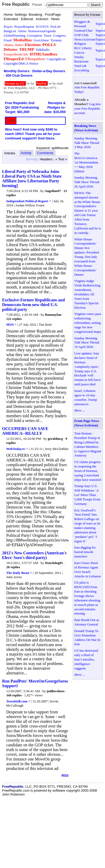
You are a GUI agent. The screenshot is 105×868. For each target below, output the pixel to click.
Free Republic (16, 4)
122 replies (14, 319)
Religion (80, 44)
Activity (26, 153)
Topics (100, 24)
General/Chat (83, 30)
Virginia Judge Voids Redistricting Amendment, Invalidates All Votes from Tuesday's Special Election (87, 294)
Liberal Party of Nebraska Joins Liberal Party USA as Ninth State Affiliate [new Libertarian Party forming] (32, 179)
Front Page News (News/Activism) (87, 423)
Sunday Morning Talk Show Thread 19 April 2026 (87, 343)
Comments (45, 153)
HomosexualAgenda (42, 31)
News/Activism (85, 39)
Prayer (8, 27)
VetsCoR (80, 66)
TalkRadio (43, 50)
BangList (10, 31)
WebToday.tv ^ (17, 449)
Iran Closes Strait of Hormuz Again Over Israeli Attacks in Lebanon (88, 570)
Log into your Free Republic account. (88, 108)
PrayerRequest (24, 27)
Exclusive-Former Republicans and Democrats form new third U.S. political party (33, 305)
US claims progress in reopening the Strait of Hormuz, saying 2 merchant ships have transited (88, 471)
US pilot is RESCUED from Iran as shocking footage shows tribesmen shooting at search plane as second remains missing (87, 598)
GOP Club (81, 35)
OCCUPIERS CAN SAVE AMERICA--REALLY (25, 431)
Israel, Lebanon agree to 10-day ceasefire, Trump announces (86, 397)
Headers (46, 159)
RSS (65, 776)
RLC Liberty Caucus (83, 50)
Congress (59, 35)
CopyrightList (56, 59)
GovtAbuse (41, 40)
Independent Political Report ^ (29, 201)
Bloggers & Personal (82, 24)
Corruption (35, 35)
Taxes (47, 35)
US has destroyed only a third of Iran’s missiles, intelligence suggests (86, 659)
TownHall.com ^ (18, 701)
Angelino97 (53, 191)
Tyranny (56, 40)
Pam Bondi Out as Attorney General (87, 622)
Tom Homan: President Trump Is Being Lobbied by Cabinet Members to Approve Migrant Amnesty (88, 444)
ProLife (55, 27)
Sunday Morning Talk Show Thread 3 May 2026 (87, 143)
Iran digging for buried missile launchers (85, 552)
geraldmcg (55, 439)
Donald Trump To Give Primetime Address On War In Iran (87, 638)
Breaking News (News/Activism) (86, 128)
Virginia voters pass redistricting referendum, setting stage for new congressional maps (88, 323)
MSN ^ (11, 325)
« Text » (61, 159)
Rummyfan (53, 315)
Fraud (8, 40)
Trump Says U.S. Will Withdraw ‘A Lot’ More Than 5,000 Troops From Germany (87, 495)
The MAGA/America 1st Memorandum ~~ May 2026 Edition (86, 162)
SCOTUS (42, 27)
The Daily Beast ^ (19, 573)
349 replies (14, 695)
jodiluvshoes (56, 691)
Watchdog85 (54, 563)
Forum (37, 5)
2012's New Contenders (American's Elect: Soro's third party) (34, 555)
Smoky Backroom (81, 59)
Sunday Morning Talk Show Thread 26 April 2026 (87, 182)
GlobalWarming (14, 35)
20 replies (13, 567)
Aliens (22, 31)
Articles (10, 153)
